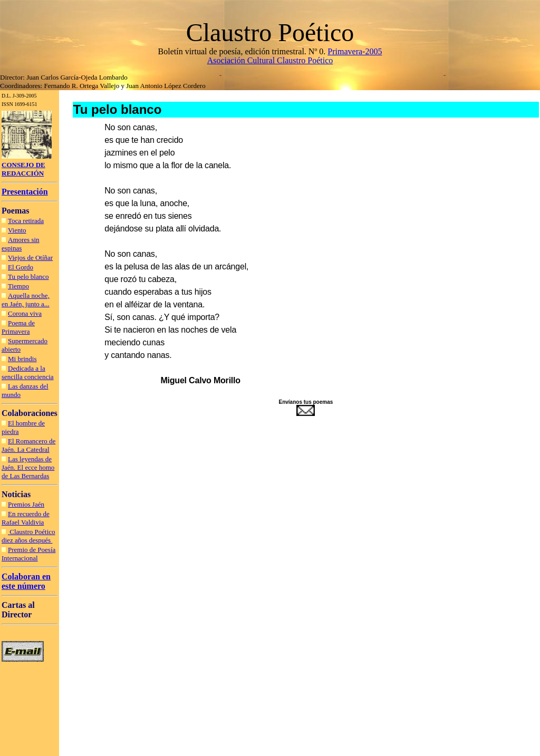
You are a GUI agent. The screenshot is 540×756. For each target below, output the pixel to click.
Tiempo (18, 286)
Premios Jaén (26, 504)
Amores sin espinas (21, 244)
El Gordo (21, 267)
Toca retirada (26, 221)
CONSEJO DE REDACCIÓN (23, 169)
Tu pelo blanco (28, 277)
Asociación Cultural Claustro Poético (270, 60)
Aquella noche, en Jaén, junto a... (26, 300)
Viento (17, 230)
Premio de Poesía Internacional (28, 554)
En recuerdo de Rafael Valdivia (26, 518)
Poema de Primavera (18, 327)
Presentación (25, 192)
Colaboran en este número (26, 581)
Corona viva (25, 313)
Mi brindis (22, 359)
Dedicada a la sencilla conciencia (28, 372)
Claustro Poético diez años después (28, 536)
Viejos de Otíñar (30, 258)
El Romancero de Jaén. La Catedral (28, 445)
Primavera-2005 (355, 51)
